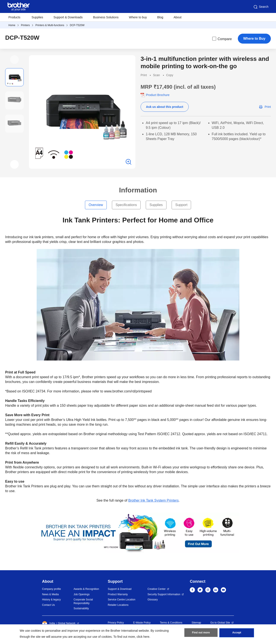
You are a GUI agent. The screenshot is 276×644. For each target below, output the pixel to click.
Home (12, 25)
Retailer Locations (118, 605)
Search (261, 7)
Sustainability (81, 608)
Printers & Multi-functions (50, 25)
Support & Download (120, 589)
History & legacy (51, 600)
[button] (14, 60)
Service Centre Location (122, 600)
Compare (222, 39)
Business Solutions (106, 17)
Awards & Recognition (86, 589)
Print (268, 107)
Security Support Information (164, 594)
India (49, 624)
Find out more (201, 633)
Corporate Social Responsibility (83, 601)
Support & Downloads (68, 17)
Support (181, 205)
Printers (25, 25)
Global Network (67, 623)
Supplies (37, 17)
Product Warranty (118, 594)
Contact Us (48, 605)
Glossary (153, 600)
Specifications (126, 205)
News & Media (50, 594)
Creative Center (157, 589)
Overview (96, 205)
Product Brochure (158, 95)
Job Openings (82, 594)
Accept (237, 633)
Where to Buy (254, 39)
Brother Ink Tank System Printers (154, 500)
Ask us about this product (165, 107)
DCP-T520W (77, 25)
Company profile (51, 589)
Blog (160, 17)
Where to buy (138, 17)
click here (143, 637)
